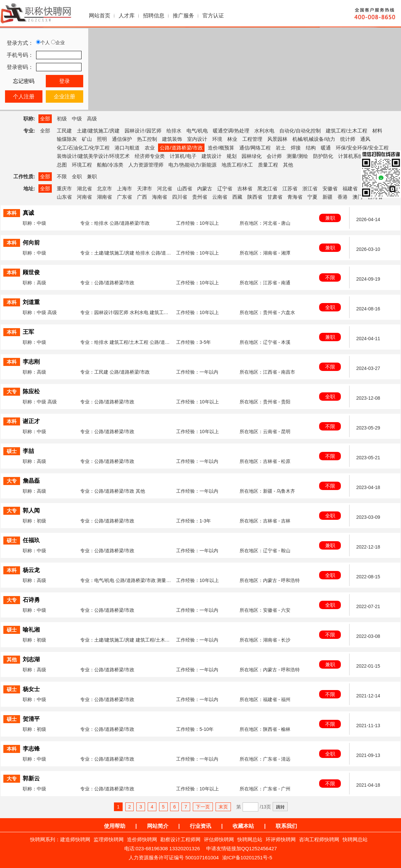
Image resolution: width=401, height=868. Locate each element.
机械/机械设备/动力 (314, 139)
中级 (77, 119)
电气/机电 (197, 131)
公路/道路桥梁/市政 (181, 148)
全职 (77, 176)
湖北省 (84, 188)
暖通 (326, 148)
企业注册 (64, 97)
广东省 (124, 197)
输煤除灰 (67, 139)
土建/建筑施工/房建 (98, 131)
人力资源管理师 (146, 165)
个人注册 (24, 97)
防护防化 (323, 156)
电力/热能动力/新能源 (192, 165)
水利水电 (264, 131)
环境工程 (82, 165)
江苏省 (290, 188)
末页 (223, 807)
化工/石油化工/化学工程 (83, 148)
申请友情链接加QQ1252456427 (242, 848)
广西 (142, 197)
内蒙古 (205, 188)
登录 (64, 81)
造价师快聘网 (142, 839)
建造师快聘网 (75, 839)
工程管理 (252, 139)
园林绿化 (252, 156)
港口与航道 (127, 148)
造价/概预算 (221, 148)
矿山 (87, 139)
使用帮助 (115, 826)
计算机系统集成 (356, 156)
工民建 (64, 131)
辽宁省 (225, 188)
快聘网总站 (250, 839)
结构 (311, 148)
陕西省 (255, 197)
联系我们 (286, 826)
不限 (62, 176)
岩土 (281, 148)
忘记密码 (24, 81)
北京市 (104, 188)
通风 (365, 139)
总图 (62, 165)
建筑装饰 (172, 139)
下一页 (203, 807)
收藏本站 (243, 826)
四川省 (180, 197)
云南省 (220, 197)
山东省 (64, 197)
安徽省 (330, 188)
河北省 (165, 188)
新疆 (327, 197)
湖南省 (104, 197)
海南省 (160, 197)
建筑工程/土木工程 (347, 131)
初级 (62, 119)
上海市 (124, 188)
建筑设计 (212, 156)
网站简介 (158, 826)
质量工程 (268, 165)
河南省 (84, 197)
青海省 (295, 197)
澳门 (358, 197)
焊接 (296, 148)
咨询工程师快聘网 (319, 839)
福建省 (350, 188)
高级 (92, 119)
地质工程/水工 (237, 165)
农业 (150, 148)
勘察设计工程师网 (180, 839)
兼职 (92, 176)
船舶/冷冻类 (110, 165)
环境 (217, 139)
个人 (43, 42)
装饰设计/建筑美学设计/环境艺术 (93, 156)
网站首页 (100, 16)
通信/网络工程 (255, 148)
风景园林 (277, 139)
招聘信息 (154, 16)
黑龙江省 (267, 188)
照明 (102, 139)
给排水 (174, 131)
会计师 (274, 156)
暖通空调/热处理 (231, 131)
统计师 (348, 139)
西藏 (237, 197)
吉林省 (245, 188)
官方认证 (213, 16)
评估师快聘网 (219, 839)
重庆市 (64, 188)
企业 (58, 42)
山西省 (185, 188)
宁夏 (312, 197)
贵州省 (200, 197)
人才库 (127, 16)
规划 (232, 156)
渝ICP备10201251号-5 (247, 857)
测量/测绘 (297, 156)
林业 (232, 139)
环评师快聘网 (281, 839)
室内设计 (197, 139)
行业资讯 (200, 826)
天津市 (145, 188)
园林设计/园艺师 (143, 131)
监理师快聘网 (109, 839)
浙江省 (310, 188)
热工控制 (147, 139)
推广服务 (183, 16)
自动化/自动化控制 (300, 131)
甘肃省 (275, 197)
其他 (288, 165)
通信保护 (122, 139)
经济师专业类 (150, 156)
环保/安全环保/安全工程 (362, 148)
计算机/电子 (183, 156)
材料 (377, 131)
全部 (45, 119)
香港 (343, 197)
